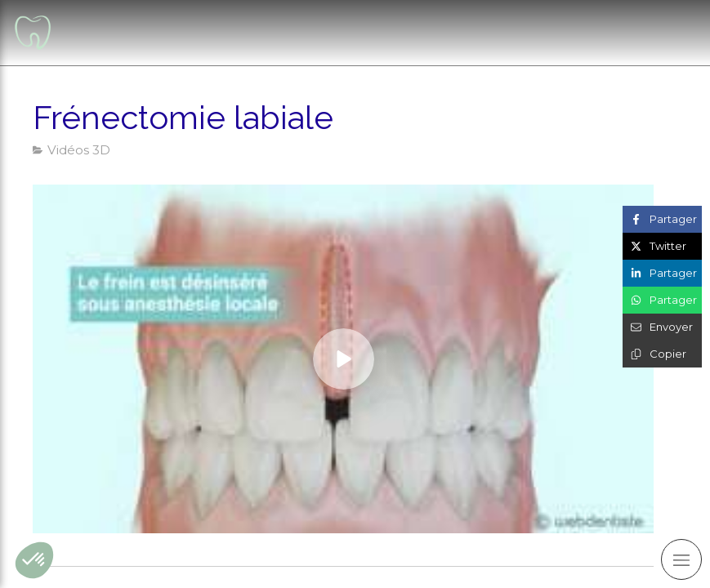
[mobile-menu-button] (681, 559)
